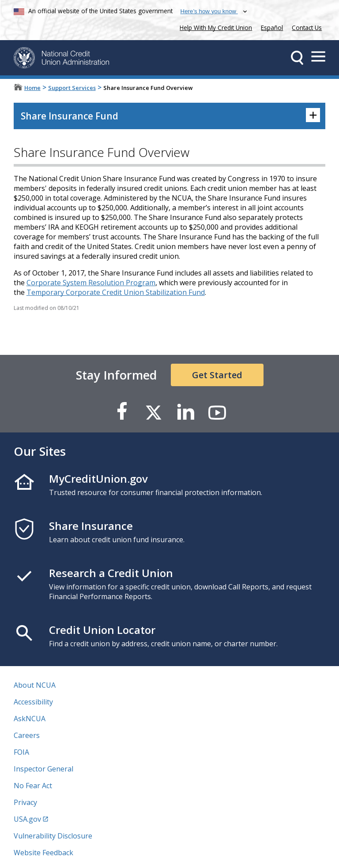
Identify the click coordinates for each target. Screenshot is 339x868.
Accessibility (33, 702)
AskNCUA (30, 719)
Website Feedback (43, 853)
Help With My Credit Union (214, 27)
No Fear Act (33, 786)
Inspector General (43, 769)
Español (272, 28)
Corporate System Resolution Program (91, 283)
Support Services (72, 88)
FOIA (21, 752)
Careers (27, 735)
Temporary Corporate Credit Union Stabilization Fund (116, 292)
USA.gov (27, 819)
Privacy (25, 802)
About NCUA (35, 685)
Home (32, 88)
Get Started (217, 375)
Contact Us (307, 28)
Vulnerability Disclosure (53, 836)
